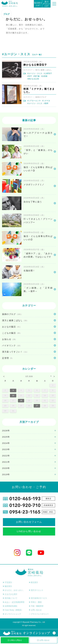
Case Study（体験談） (13, 610)
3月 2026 (29, 376)
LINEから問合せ (15, 640)
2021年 (6, 462)
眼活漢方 (33, 582)
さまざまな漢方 (10, 594)
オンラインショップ (12, 614)
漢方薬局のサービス (38, 598)
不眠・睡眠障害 (36, 606)
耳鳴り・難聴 (35, 602)
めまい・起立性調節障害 (14, 602)
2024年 (6, 443)
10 (13, 395)
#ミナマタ (46, 101)
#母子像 (37, 76)
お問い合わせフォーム (29, 522)
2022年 (6, 456)
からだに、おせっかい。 (14, 590)
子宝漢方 (7, 582)
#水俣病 (44, 76)
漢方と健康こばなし (44, 70)
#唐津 (46, 103)
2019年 (6, 474)
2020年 (6, 468)
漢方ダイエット (36, 590)
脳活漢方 (7, 586)
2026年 (6, 431)
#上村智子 (48, 73)
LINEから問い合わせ (29, 531)
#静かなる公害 (33, 79)
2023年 (6, 449)
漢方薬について (10, 598)
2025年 (6, 437)
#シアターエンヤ (34, 101)
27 (37, 406)
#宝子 (30, 76)
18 (21, 400)
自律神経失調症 (10, 606)
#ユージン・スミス (35, 73)
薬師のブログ (41, 97)
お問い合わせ (43, 640)
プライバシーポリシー (39, 614)
